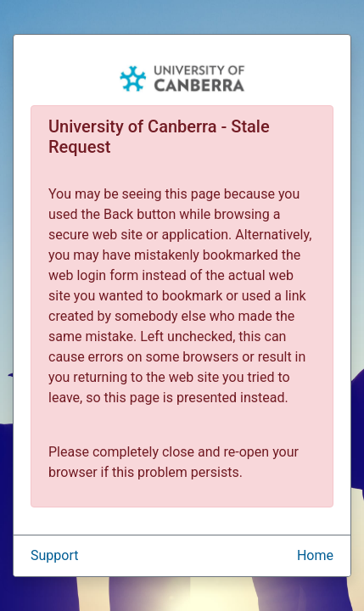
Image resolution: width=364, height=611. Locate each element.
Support (54, 555)
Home (315, 555)
